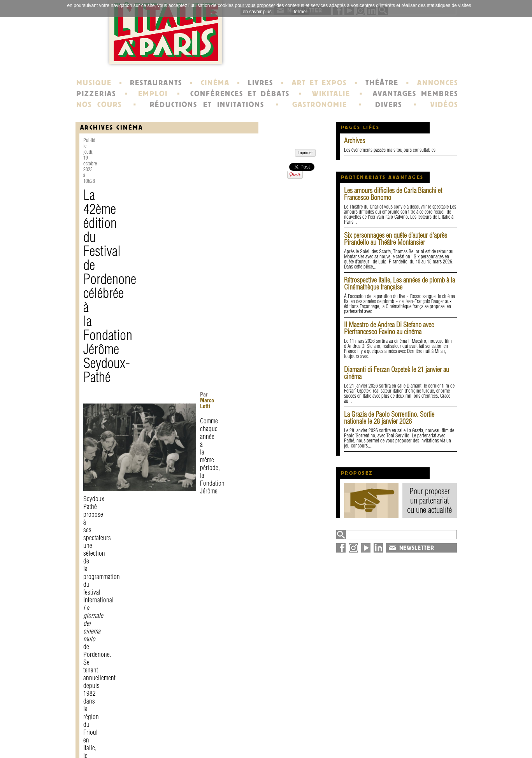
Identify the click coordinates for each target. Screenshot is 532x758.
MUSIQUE (94, 83)
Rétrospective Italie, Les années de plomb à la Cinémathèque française (399, 283)
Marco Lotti (221, 200)
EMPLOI (153, 94)
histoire (244, 730)
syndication (397, 744)
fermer (301, 12)
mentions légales (183, 737)
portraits (246, 737)
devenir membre (183, 744)
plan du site (399, 737)
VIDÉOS (444, 105)
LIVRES (261, 83)
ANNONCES (438, 83)
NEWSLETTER (417, 548)
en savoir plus (257, 12)
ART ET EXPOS (319, 83)
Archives (355, 141)
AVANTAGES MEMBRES (415, 94)
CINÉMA (215, 83)
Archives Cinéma (112, 127)
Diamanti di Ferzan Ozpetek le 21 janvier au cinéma (397, 373)
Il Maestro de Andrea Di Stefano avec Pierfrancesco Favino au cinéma (389, 328)
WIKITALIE (331, 94)
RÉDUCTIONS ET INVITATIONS (207, 105)
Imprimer (101, 666)
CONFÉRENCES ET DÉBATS (240, 94)
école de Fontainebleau (267, 744)
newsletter (322, 730)
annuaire (394, 730)
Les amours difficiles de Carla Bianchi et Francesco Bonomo (393, 194)
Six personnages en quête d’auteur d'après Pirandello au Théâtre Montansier (396, 239)
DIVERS (389, 105)
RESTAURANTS (156, 83)
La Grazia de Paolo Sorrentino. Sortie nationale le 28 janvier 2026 (389, 418)
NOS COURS (99, 105)
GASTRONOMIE (320, 105)
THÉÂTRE (382, 83)
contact (169, 730)
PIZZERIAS (96, 94)
